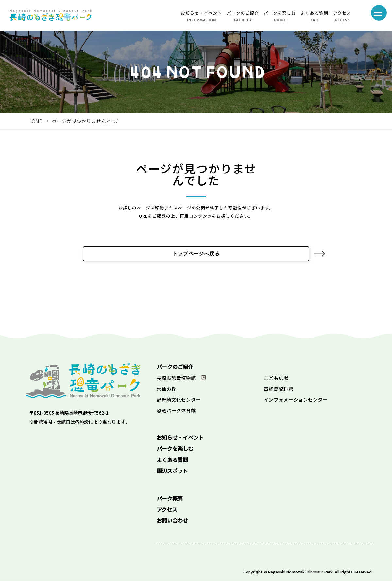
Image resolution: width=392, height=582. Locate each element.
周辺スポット (172, 472)
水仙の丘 (166, 390)
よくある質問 (315, 13)
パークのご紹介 (243, 13)
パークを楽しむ (280, 13)
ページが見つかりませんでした (86, 121)
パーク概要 (170, 499)
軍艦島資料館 (279, 390)
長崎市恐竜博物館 (176, 379)
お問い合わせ (172, 521)
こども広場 (276, 379)
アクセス (342, 13)
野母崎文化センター (179, 400)
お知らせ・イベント (201, 13)
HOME (35, 121)
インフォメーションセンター (296, 400)
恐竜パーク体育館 (176, 411)
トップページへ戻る (196, 254)
